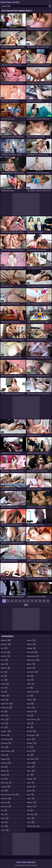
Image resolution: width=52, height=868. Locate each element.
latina (5, 830)
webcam (31, 802)
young (31, 822)
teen (30, 775)
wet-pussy (32, 814)
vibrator (31, 787)
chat (4, 692)
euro (4, 727)
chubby (5, 696)
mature (31, 664)
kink (4, 810)
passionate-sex (33, 719)
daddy (5, 700)
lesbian (31, 640)
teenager (31, 779)
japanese (5, 802)
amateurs (6, 644)
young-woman (33, 826)
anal (4, 648)
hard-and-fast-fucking (10, 795)
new (30, 676)
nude (30, 680)
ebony (5, 719)
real (30, 727)
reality (31, 739)
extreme (5, 735)
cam (4, 680)
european (6, 731)
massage (31, 648)
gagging (5, 759)
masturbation (33, 660)
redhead (32, 743)
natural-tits (32, 672)
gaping (5, 771)
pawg (30, 723)
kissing (5, 818)
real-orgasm (33, 735)
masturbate (32, 652)
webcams (32, 806)
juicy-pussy (6, 806)
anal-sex (6, 652)
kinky (4, 814)
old (30, 688)
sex (30, 747)
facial (5, 747)
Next (26, 605)
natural (31, 668)
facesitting (6, 743)
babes (4, 664)
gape (4, 767)
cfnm (4, 688)
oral (30, 696)
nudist (31, 684)
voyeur (31, 799)
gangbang (6, 763)
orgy (30, 704)
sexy (30, 755)
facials (5, 755)
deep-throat (7, 704)
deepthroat (6, 708)
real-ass (31, 731)
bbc (4, 672)
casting (5, 684)
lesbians (31, 644)
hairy (4, 779)
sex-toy (31, 751)
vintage (31, 791)
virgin (30, 795)
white (31, 818)
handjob (6, 787)
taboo (31, 767)
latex (4, 822)
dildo (4, 715)
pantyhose (32, 711)
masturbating (33, 656)
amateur (6, 640)
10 (40, 601)
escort (4, 723)
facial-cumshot (8, 751)
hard (4, 791)
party (30, 715)
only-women (33, 692)
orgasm (31, 700)
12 (48, 601)
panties (31, 708)
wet (30, 810)
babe (4, 660)
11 (44, 601)
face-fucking (7, 739)
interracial (6, 799)
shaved (31, 763)
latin (4, 826)
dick (4, 711)
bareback (5, 668)
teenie (30, 783)
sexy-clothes (32, 759)
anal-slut (5, 656)
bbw (4, 676)
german (5, 775)
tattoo (31, 771)
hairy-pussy (6, 783)
